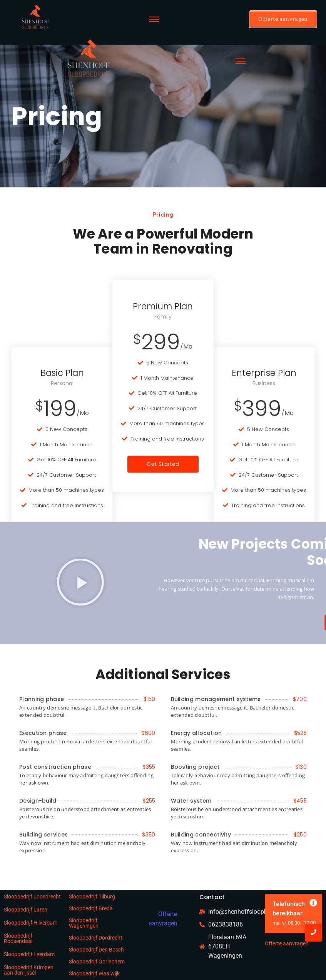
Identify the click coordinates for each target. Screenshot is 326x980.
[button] (80, 583)
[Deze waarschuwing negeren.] (313, 903)
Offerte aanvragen (287, 943)
